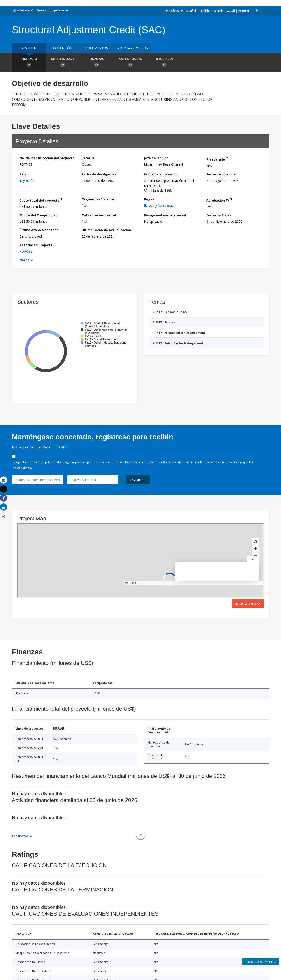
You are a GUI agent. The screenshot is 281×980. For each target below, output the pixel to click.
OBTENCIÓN (63, 48)
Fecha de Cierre (219, 215)
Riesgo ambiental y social (165, 215)
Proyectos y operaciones (52, 10)
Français (218, 11)
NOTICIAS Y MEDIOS (132, 48)
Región (150, 199)
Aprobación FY (219, 200)
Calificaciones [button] (130, 63)
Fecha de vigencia (221, 174)
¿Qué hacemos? (23, 10)
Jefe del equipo (156, 158)
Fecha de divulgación (99, 174)
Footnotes (20, 836)
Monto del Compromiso (38, 215)
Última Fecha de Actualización (106, 230)
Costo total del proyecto (41, 200)
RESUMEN (29, 48)
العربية (231, 11)
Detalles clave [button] (63, 63)
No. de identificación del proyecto (47, 158)
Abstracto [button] (29, 63)
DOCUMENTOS (96, 48)
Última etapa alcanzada (39, 230)
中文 (255, 11)
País (23, 174)
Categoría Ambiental (99, 215)
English (204, 11)
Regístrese (138, 480)
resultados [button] (164, 63)
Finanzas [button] (97, 63)
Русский (244, 11)
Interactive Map (248, 604)
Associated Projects (36, 245)
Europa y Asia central (159, 205)
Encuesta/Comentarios (260, 962)
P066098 (26, 251)
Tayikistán (27, 181)
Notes (24, 260)
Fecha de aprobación (161, 174)
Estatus (88, 158)
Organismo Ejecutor (98, 199)
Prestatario (217, 159)
